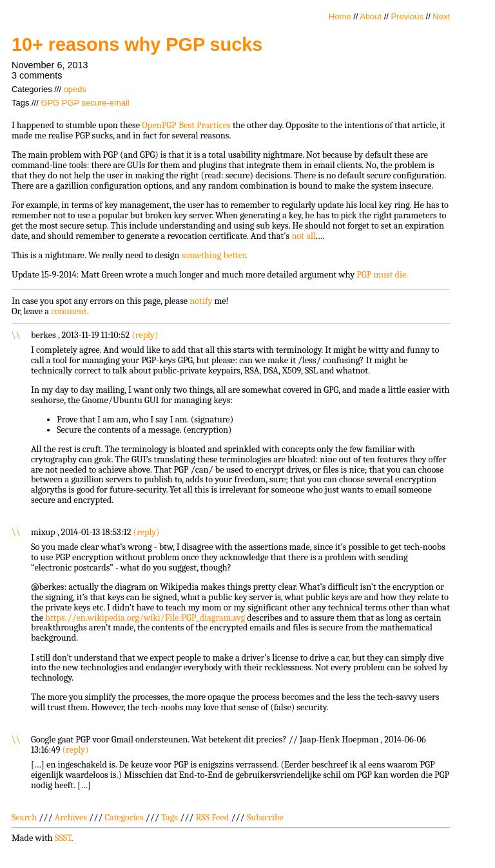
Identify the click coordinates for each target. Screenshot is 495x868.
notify (201, 301)
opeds (75, 89)
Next (441, 16)
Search (24, 817)
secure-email (106, 103)
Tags (170, 817)
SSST (63, 838)
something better (214, 255)
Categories (124, 817)
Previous (407, 16)
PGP (71, 103)
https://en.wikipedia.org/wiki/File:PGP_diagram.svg (145, 618)
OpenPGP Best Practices (186, 125)
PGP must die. (382, 275)
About (371, 16)
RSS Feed (213, 817)
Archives (71, 817)
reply (145, 335)
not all (303, 236)
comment (69, 311)
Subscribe (265, 817)
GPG (50, 103)
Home (340, 16)
